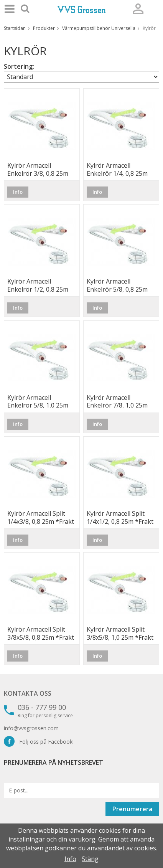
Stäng (90, 859)
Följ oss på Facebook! (39, 742)
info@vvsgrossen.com (31, 728)
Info (18, 192)
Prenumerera (132, 809)
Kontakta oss (28, 693)
